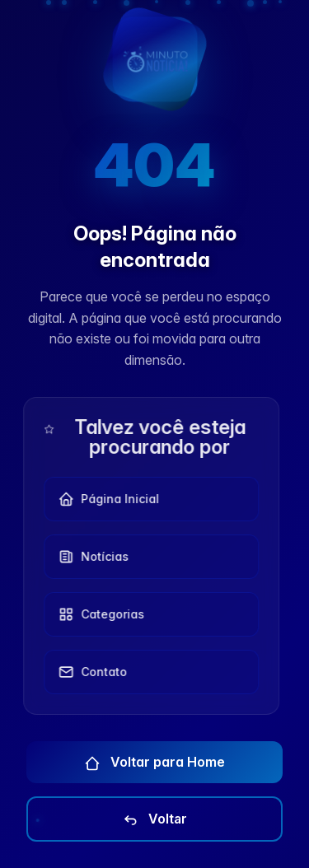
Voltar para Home (154, 763)
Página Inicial (107, 499)
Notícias (91, 557)
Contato (91, 672)
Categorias (99, 614)
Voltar (154, 819)
